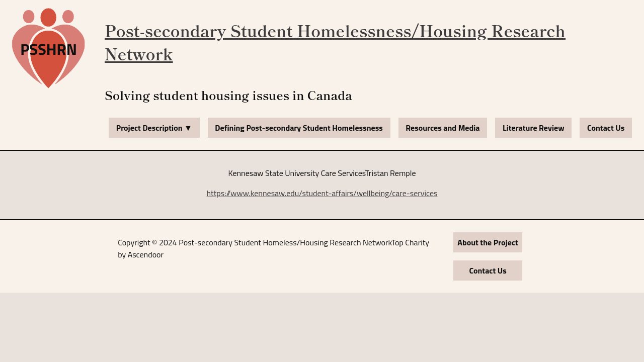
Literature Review (534, 128)
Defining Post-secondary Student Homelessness (299, 128)
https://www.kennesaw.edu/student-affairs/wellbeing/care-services (322, 193)
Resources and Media (442, 128)
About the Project (488, 242)
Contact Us (606, 128)
